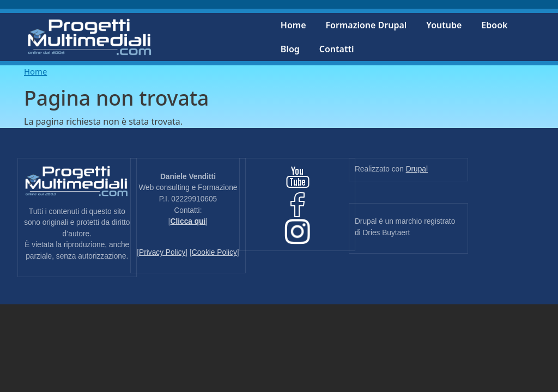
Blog (290, 49)
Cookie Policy (214, 252)
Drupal (417, 169)
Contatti (337, 49)
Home (293, 25)
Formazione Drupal (366, 25)
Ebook (494, 25)
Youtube (444, 25)
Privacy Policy (162, 252)
